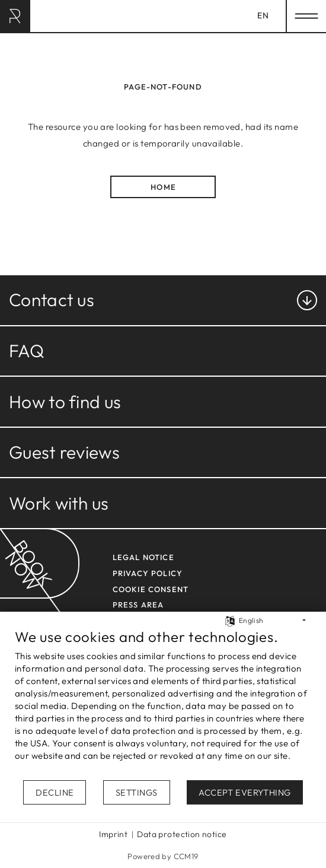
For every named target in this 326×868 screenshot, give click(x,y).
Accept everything (245, 792)
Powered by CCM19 (163, 856)
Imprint (113, 834)
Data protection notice (182, 834)
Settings (137, 792)
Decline (55, 792)
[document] (163, 703)
